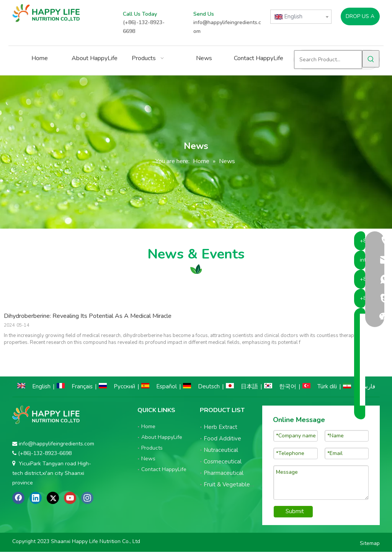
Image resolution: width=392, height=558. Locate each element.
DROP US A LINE (360, 19)
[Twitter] (53, 498)
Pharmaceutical (224, 473)
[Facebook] (18, 498)
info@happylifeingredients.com (56, 444)
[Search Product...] (328, 60)
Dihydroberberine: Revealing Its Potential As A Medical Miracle (88, 316)
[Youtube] (70, 498)
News (148, 459)
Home (148, 426)
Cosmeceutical (223, 461)
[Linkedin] (36, 498)
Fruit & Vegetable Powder (238, 484)
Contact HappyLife (164, 469)
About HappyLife (162, 437)
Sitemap (370, 546)
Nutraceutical (221, 450)
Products (152, 448)
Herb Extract (220, 427)
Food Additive (222, 439)
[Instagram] (87, 498)
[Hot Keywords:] (371, 59)
